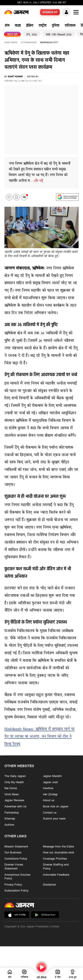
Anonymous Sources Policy (17, 877)
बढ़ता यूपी (12, 35)
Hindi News (11, 43)
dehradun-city (49, 43)
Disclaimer (49, 885)
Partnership (12, 813)
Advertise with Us (15, 807)
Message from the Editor (59, 847)
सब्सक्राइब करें (50, 13)
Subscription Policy (16, 891)
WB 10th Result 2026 (59, 35)
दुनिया (56, 26)
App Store (17, 915)
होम (7, 26)
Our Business (13, 853)
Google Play (45, 915)
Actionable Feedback (56, 875)
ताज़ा (18, 26)
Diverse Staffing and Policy (56, 867)
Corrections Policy (16, 859)
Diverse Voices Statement (14, 867)
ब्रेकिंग (30, 26)
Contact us (50, 813)
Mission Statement (16, 847)
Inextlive (48, 788)
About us (49, 801)
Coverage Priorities (55, 859)
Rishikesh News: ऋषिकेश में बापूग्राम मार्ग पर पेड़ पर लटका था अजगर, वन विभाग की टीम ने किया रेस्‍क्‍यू (40, 737)
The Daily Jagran (15, 776)
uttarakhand (29, 43)
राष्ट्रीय (42, 26)
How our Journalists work (59, 853)
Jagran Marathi (52, 776)
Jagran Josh (50, 782)
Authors (9, 825)
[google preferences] (67, 197)
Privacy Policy (13, 885)
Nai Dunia (11, 788)
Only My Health (14, 782)
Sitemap (10, 819)
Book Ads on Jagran (56, 807)
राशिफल (70, 26)
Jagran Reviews (14, 801)
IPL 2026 (32, 35)
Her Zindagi (50, 795)
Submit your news (54, 819)
